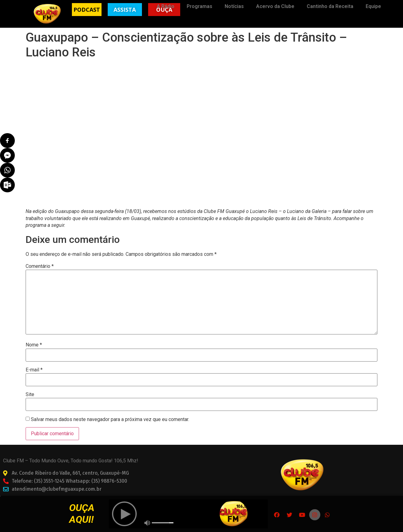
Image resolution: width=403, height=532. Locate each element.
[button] (87, 10)
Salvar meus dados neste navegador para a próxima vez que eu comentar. (110, 419)
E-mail (34, 370)
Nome (34, 345)
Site (30, 395)
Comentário (40, 266)
